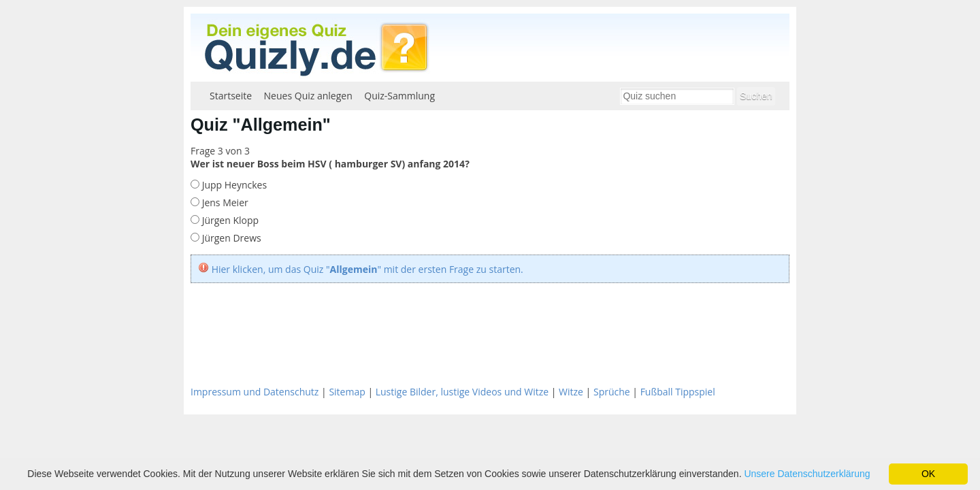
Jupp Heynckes (233, 185)
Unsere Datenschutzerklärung (807, 474)
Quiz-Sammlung (399, 96)
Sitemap (347, 392)
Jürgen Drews (230, 238)
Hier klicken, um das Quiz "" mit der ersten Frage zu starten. (367, 269)
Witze (571, 392)
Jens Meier (224, 202)
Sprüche (612, 392)
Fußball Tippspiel (678, 392)
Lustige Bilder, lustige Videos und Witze (462, 392)
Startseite (231, 96)
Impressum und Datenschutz (255, 392)
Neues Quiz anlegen (308, 96)
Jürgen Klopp (229, 220)
